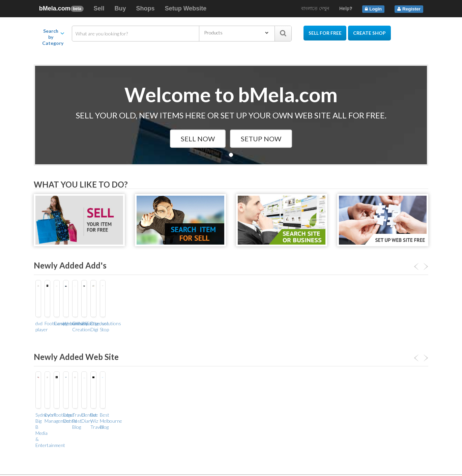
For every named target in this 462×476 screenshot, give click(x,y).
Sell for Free (325, 33)
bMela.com (61, 8)
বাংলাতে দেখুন (315, 8)
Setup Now (261, 139)
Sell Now (198, 139)
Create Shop (370, 33)
